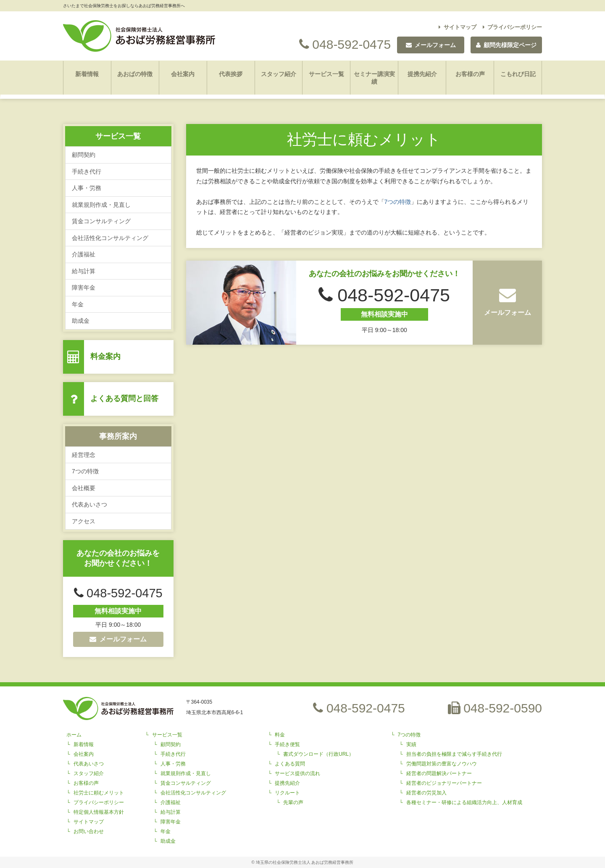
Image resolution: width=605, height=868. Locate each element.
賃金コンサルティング (101, 221)
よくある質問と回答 (124, 398)
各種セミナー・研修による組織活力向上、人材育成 (464, 802)
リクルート (287, 793)
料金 (280, 735)
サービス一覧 (326, 74)
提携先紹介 (422, 74)
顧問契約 (84, 155)
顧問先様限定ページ (506, 45)
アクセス (84, 521)
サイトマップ (458, 27)
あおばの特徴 (135, 74)
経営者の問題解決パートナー (439, 773)
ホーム (74, 735)
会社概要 (84, 488)
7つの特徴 (85, 471)
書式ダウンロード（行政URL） (318, 754)
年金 (78, 304)
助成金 (81, 321)
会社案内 (183, 74)
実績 (411, 744)
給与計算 (84, 271)
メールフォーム (118, 639)
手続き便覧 (287, 744)
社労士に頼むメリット (99, 793)
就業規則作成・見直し (101, 205)
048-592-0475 (345, 44)
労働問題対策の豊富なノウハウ (442, 764)
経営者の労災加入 (426, 793)
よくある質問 (290, 764)
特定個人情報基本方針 (99, 812)
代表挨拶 (231, 74)
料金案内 (105, 356)
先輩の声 (293, 802)
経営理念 (84, 455)
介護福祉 (84, 254)
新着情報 (87, 74)
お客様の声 (470, 74)
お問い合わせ (89, 831)
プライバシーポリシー (513, 27)
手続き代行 (87, 171)
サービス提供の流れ (297, 773)
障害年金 (84, 288)
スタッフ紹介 (279, 74)
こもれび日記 (518, 74)
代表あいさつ (89, 504)
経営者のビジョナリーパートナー (444, 783)
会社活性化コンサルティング (110, 238)
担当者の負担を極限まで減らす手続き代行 (454, 754)
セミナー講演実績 (374, 78)
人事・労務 (87, 188)
